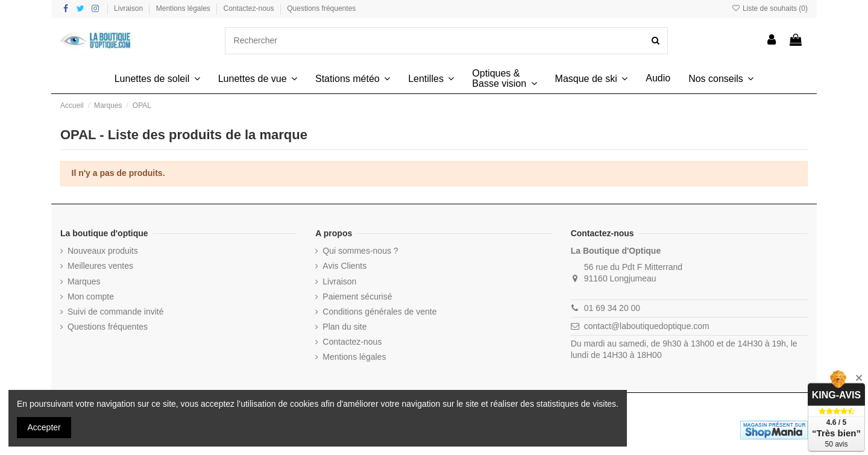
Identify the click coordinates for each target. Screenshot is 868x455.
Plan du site (344, 327)
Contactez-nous (250, 8)
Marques (84, 281)
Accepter (44, 427)
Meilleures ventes (100, 266)
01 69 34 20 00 (612, 308)
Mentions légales (184, 8)
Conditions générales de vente (379, 312)
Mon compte (91, 297)
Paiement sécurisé (357, 297)
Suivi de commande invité (116, 312)
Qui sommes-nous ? (360, 251)
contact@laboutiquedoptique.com (647, 326)
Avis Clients (344, 266)
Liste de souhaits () (769, 8)
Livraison (129, 8)
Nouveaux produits (103, 251)
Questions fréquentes (321, 8)
